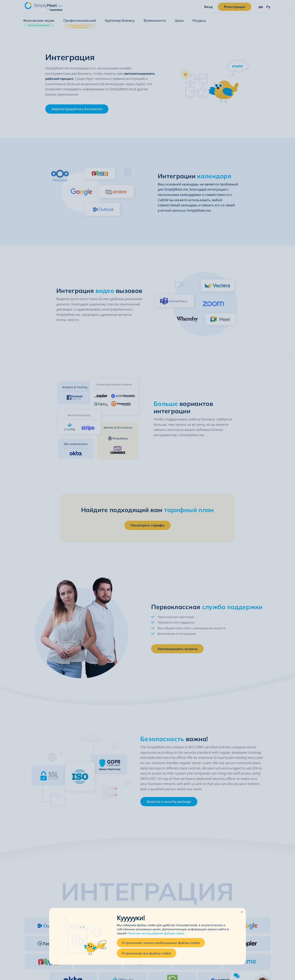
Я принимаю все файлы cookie (146, 953)
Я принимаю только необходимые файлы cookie (161, 943)
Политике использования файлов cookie (156, 933)
